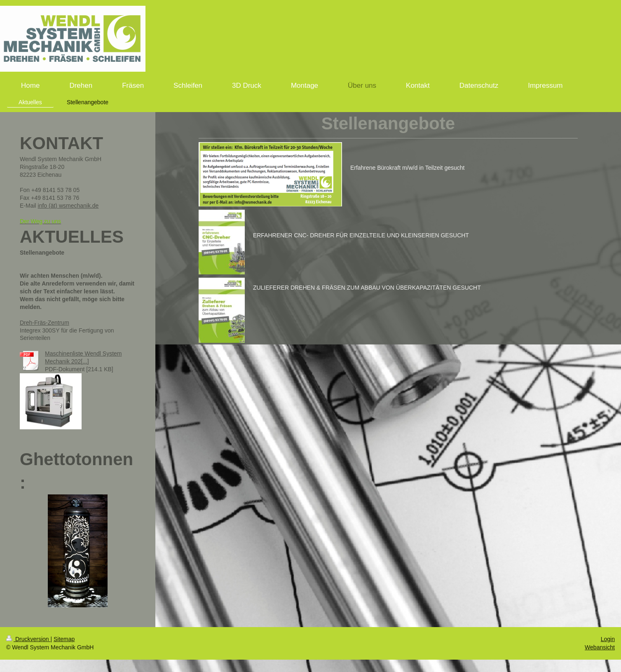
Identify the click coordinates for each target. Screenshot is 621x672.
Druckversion (28, 639)
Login (608, 639)
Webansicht (600, 647)
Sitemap (64, 639)
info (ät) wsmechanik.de (68, 206)
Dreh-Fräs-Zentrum (45, 323)
